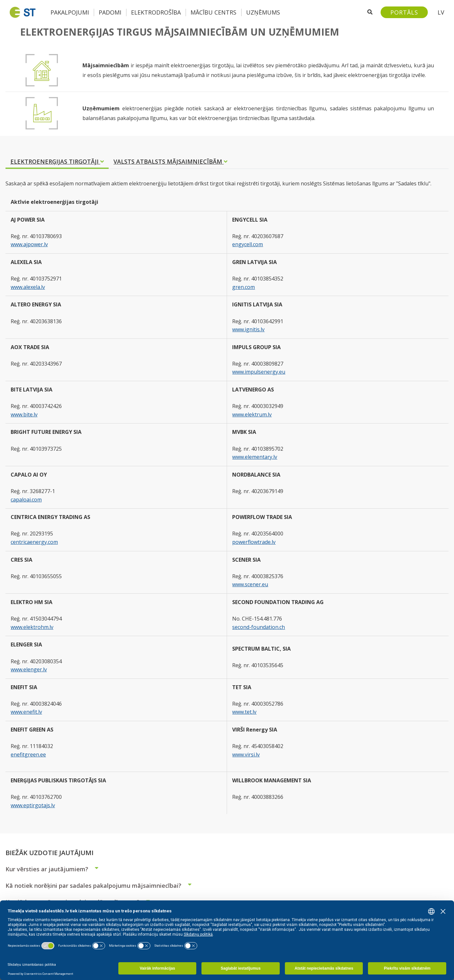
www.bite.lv (24, 414)
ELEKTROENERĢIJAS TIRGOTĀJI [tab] (57, 161)
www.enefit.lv (26, 712)
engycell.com (248, 244)
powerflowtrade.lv (254, 542)
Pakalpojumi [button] (70, 12)
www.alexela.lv (28, 287)
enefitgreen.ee (28, 754)
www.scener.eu (250, 584)
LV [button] (441, 12)
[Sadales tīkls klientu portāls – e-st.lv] (404, 12)
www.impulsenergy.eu (259, 372)
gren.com (243, 287)
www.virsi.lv (246, 754)
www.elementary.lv (255, 457)
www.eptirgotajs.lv (33, 805)
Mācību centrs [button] (213, 12)
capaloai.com (26, 500)
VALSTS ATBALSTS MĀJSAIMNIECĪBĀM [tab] (170, 161)
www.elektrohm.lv (32, 627)
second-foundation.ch (259, 627)
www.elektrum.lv (252, 414)
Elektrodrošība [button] (156, 12)
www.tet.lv (244, 712)
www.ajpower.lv (29, 244)
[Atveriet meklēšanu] (370, 12)
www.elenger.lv (29, 669)
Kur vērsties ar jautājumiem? (55, 869)
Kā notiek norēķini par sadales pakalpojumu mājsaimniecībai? (101, 886)
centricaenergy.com (34, 542)
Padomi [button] (110, 12)
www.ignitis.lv (248, 329)
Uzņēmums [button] (263, 12)
